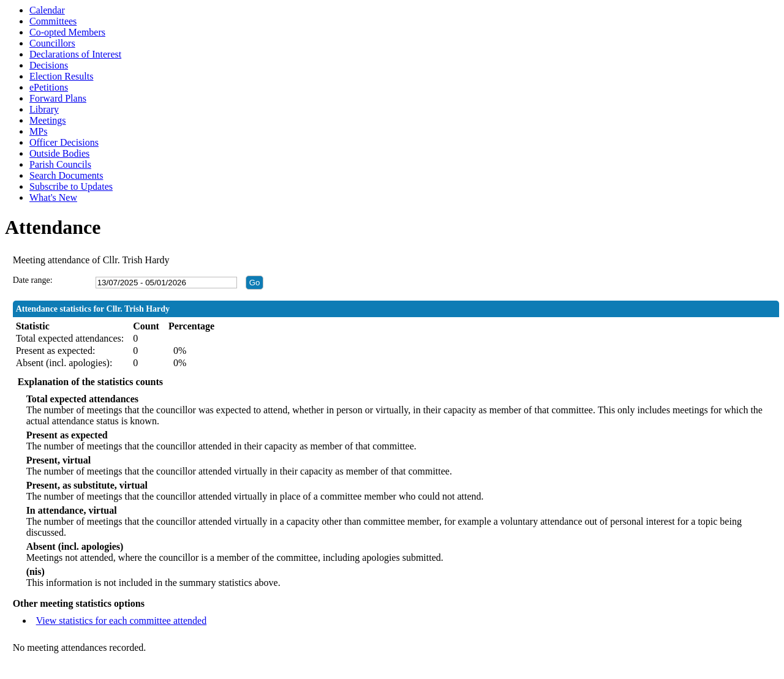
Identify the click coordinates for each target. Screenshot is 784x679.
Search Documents (66, 175)
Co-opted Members (67, 32)
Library (44, 109)
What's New (53, 197)
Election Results (61, 76)
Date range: (33, 280)
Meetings (48, 120)
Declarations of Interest (75, 54)
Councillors (52, 43)
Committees (53, 21)
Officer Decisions (64, 142)
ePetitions (49, 87)
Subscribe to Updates (71, 186)
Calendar (47, 10)
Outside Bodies (59, 153)
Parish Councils (60, 164)
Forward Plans (58, 98)
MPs (38, 131)
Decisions (49, 65)
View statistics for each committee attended (122, 621)
